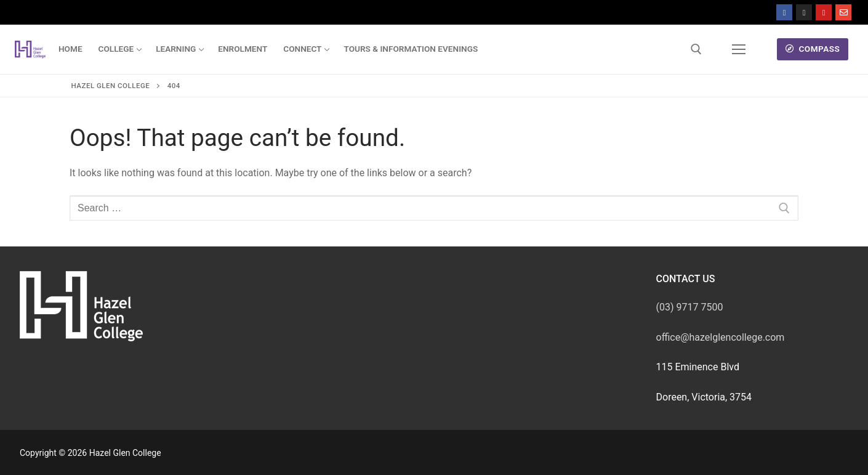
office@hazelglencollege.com (721, 337)
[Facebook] (784, 12)
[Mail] (843, 12)
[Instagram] (804, 12)
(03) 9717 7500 (690, 307)
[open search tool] (696, 49)
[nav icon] (739, 49)
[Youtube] (824, 12)
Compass (813, 49)
